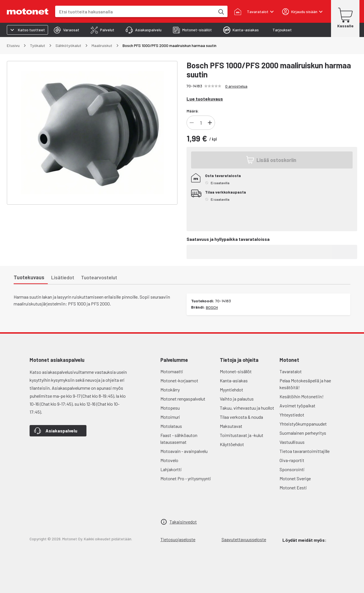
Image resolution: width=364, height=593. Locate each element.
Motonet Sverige (295, 478)
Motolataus (171, 426)
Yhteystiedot (292, 415)
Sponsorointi (292, 469)
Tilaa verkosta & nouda (241, 417)
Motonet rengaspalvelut (183, 399)
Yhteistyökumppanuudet (303, 424)
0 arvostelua (236, 86)
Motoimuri (170, 417)
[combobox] (135, 12)
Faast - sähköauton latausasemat (179, 439)
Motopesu (170, 408)
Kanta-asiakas (234, 380)
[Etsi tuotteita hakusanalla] (221, 11)
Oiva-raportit (292, 460)
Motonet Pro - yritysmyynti (186, 478)
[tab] (67, 30)
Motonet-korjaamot (179, 380)
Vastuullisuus (292, 442)
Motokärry (170, 390)
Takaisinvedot (183, 522)
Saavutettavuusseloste (244, 539)
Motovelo (169, 460)
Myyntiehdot (231, 390)
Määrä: (193, 111)
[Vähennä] (192, 123)
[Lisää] (210, 123)
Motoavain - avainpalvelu (184, 451)
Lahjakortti (171, 469)
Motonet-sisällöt (236, 371)
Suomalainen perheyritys (303, 433)
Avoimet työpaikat (297, 406)
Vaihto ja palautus (237, 399)
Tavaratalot (291, 371)
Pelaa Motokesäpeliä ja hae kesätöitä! (305, 384)
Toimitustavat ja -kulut (242, 435)
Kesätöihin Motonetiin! (302, 396)
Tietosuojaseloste (178, 539)
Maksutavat (231, 426)
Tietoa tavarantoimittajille (305, 451)
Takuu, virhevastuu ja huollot (247, 408)
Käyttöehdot (232, 444)
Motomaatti (172, 371)
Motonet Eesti (293, 488)
